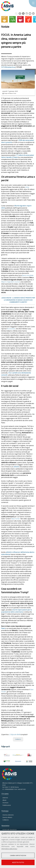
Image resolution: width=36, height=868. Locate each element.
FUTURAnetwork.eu (8, 67)
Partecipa (5, 811)
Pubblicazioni (7, 805)
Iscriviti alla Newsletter (10, 830)
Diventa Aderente (8, 815)
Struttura (5, 803)
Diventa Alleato (7, 817)
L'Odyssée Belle (15, 734)
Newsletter (6, 826)
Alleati (4, 800)
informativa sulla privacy (9, 849)
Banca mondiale (28, 275)
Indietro (18, 739)
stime (27, 187)
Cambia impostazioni (18, 855)
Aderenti (5, 798)
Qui (3, 844)
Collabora (6, 820)
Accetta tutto (18, 862)
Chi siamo (5, 794)
